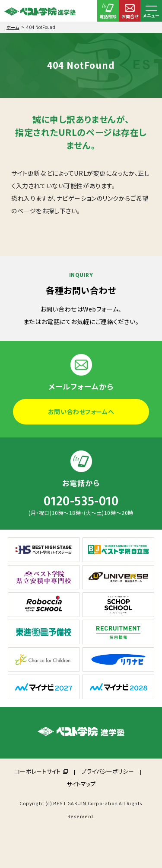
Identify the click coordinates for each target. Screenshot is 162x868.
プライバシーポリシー (107, 771)
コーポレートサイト (38, 771)
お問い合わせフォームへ (81, 411)
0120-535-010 (81, 502)
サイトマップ (81, 784)
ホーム (13, 27)
